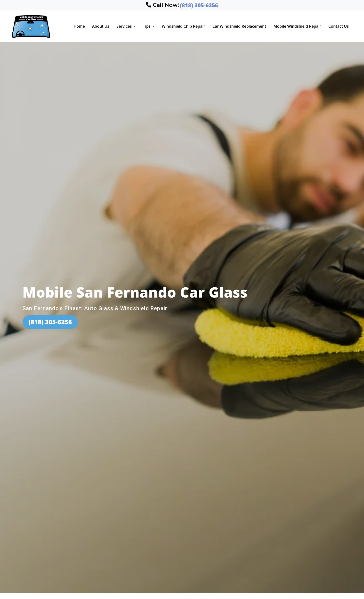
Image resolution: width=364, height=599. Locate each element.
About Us (101, 26)
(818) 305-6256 (50, 322)
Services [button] (125, 26)
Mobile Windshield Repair (297, 26)
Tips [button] (147, 26)
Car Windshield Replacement (239, 26)
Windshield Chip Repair (183, 26)
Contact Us (339, 26)
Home (79, 26)
